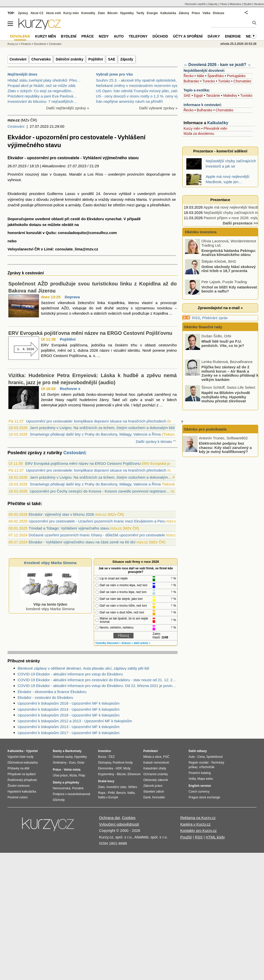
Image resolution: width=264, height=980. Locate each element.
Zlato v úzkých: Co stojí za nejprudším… (41, 91)
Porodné (78, 788)
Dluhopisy (105, 763)
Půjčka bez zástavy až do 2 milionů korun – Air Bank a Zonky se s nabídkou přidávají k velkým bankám (230, 373)
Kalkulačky (218, 123)
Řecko (189, 76)
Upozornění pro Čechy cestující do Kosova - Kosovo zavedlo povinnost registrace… (100, 491)
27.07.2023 (77, 166)
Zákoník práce (153, 786)
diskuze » (127, 643)
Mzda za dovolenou (199, 134)
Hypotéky (127, 13)
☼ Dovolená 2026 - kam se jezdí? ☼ (217, 65)
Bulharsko (191, 81)
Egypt (198, 95)
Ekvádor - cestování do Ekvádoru (45, 697)
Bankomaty (73, 751)
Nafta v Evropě (108, 797)
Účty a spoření (188, 36)
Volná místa (72, 770)
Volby (192, 779)
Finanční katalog (200, 773)
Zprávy (23, 13)
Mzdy (104, 36)
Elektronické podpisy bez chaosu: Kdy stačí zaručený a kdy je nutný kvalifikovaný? (225, 447)
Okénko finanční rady (203, 327)
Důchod (160, 36)
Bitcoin (113, 13)
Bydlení (69, 36)
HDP (119, 768)
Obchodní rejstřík (195, 4)
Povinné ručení (18, 797)
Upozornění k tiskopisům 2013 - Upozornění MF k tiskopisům (69, 727)
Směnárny (60, 763)
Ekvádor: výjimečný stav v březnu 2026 (61, 514)
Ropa (102, 793)
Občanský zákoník (156, 780)
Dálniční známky (70, 59)
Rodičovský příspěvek (22, 780)
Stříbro (133, 787)
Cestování (18, 59)
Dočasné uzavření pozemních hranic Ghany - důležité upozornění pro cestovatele (97, 535)
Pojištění (96, 59)
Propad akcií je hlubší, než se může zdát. (42, 86)
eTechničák (207, 767)
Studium (259, 4)
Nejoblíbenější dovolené (204, 71)
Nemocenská (62, 788)
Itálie (200, 76)
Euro (72, 763)
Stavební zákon (154, 792)
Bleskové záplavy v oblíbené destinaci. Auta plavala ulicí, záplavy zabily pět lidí (83, 668)
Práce (196, 13)
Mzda (73, 775)
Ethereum (134, 774)
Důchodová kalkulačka (23, 763)
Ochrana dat (109, 818)
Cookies (129, 818)
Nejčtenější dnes (22, 74)
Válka (206, 13)
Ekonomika (105, 768)
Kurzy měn (192, 128)
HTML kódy (215, 837)
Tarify (140, 13)
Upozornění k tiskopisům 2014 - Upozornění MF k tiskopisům (69, 709)
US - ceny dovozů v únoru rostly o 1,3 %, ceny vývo (139, 96)
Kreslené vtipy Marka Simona (50, 563)
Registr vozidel (199, 763)
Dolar (81, 763)
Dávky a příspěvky (66, 782)
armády (75, 205)
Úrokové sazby (63, 757)
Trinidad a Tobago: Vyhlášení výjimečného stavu (69, 528)
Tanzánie (213, 95)
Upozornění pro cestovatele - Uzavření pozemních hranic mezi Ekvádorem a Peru (97, 521)
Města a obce (152, 757)
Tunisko (224, 81)
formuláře (159, 797)
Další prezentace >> (240, 223)
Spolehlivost (215, 757)
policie (59, 205)
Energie (152, 13)
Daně (147, 797)
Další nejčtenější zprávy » (68, 108)
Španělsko (216, 76)
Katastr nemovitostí (156, 763)
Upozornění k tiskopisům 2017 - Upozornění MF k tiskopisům (69, 733)
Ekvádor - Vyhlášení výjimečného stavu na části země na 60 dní (82, 542)
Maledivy (230, 95)
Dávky (214, 36)
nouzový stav (37, 174)
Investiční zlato (116, 787)
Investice (104, 751)
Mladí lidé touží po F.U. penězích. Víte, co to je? (223, 343)
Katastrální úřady (155, 768)
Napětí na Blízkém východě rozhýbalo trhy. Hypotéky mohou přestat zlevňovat (226, 397)
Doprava (72, 297)
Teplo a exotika (196, 90)
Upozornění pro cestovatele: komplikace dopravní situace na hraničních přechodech (96, 421)
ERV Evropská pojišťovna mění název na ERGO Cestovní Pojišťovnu (90, 333)
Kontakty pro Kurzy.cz (199, 830)
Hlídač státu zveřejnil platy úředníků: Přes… (44, 80)
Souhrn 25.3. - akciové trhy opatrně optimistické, (136, 80)
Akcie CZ (37, 13)
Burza (102, 757)
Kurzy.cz (13, 44)
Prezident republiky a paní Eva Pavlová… (42, 96)
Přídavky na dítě (18, 768)
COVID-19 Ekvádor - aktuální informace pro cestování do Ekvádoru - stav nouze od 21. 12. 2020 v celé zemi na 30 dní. (98, 680)
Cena (201, 757)
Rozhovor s (70, 389)
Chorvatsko (41, 59)
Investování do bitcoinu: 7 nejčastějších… (42, 101)
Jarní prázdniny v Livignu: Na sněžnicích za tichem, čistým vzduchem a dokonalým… (101, 477)
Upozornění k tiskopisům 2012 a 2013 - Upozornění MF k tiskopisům (75, 721)
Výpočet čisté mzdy (20, 757)
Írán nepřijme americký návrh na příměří (129, 101)
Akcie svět (53, 13)
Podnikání (150, 751)
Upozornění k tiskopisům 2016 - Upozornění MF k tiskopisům (69, 703)
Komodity (88, 13)
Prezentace (220, 200)
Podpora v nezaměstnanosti (72, 794)
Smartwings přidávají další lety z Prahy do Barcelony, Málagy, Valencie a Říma (95, 434)
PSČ (166, 757)
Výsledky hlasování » (108, 643)
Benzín (121, 793)
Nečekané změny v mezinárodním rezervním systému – (143, 86)
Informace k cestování (202, 105)
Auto (119, 36)
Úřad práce (60, 775)
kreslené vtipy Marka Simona (49, 604)
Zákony (184, 13)
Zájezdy (127, 59)
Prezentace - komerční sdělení (220, 151)
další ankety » (142, 643)
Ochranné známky (156, 774)
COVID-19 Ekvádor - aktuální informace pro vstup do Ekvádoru (70, 674)
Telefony (138, 36)
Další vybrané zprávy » (158, 108)
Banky (57, 751)
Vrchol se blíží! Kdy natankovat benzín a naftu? (229, 289)
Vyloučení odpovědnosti (119, 824)
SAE (112, 59)
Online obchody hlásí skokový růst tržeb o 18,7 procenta (229, 269)
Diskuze (219, 13)
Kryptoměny (106, 774)
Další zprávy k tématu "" (156, 442)
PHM (111, 793)
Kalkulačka (168, 13)
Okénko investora (200, 232)
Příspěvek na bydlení (22, 774)
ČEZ (112, 757)
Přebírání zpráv (215, 318)
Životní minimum (19, 786)
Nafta (131, 793)
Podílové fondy (123, 763)
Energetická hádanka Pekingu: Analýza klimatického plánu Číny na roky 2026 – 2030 (221, 254)
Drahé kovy (106, 781)
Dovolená (40, 44)
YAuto (224, 4)
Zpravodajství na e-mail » (220, 308)
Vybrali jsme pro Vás (115, 74)
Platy (82, 775)
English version (200, 786)
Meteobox (236, 4)
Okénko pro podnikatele (205, 429)
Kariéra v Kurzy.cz (195, 824)
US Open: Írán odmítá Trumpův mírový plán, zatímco (140, 91)
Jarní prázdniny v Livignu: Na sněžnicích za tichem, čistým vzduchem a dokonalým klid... (104, 428)
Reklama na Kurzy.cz (198, 818)
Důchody (59, 800)
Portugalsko (236, 76)
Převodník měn (215, 128)
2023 (22, 166)
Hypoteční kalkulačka (22, 792)
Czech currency (199, 792)
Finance (26, 44)
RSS (196, 318)
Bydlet (248, 4)
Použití (186, 837)
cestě (75, 219)
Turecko (209, 81)
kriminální (73, 199)
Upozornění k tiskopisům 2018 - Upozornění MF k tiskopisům (69, 715)
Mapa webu (205, 779)
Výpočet (32, 751)
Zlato (101, 13)
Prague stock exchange (204, 797)
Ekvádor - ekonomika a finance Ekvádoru (52, 692)
